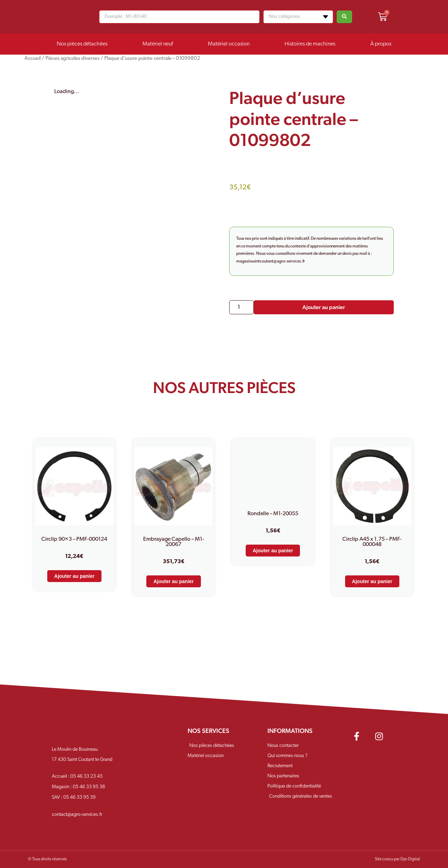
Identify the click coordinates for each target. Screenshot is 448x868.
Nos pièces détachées (82, 44)
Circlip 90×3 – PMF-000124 (74, 539)
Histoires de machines (310, 44)
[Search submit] (344, 17)
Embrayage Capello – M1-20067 (174, 542)
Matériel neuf (158, 44)
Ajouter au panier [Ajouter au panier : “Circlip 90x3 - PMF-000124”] (74, 576)
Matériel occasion (229, 44)
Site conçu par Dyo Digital (397, 859)
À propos (381, 44)
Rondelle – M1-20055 (273, 514)
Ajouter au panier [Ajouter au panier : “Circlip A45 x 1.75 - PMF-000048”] (372, 581)
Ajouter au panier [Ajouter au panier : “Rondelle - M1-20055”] (273, 551)
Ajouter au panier (324, 307)
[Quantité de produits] (241, 307)
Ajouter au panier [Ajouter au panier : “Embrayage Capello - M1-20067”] (173, 581)
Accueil (33, 59)
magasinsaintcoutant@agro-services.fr (271, 261)
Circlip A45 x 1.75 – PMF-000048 (372, 542)
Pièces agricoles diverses (72, 59)
